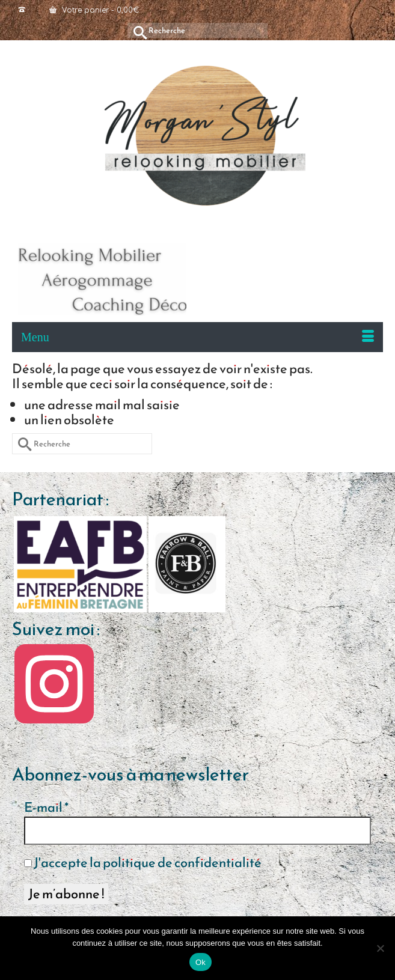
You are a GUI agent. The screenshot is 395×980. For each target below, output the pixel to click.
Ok (201, 962)
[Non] (380, 948)
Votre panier (94, 10)
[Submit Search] (136, 30)
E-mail (46, 808)
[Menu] (197, 337)
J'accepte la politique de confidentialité (143, 863)
